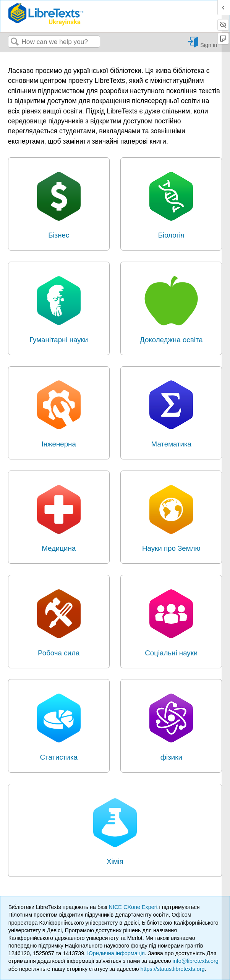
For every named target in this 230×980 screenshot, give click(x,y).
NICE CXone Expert (134, 907)
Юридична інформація (116, 953)
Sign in (209, 45)
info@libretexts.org (196, 961)
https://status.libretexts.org (172, 969)
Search (15, 42)
